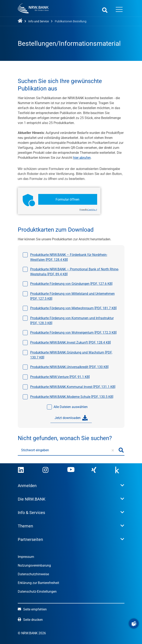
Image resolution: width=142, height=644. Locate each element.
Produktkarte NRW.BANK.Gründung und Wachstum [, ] (71, 355)
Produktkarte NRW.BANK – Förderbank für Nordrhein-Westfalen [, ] (69, 257)
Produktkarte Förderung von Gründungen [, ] (71, 284)
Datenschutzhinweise (33, 574)
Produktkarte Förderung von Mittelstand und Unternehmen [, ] (72, 296)
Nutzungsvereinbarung (34, 565)
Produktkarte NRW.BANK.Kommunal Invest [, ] (73, 387)
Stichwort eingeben (35, 450)
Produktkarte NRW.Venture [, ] (60, 377)
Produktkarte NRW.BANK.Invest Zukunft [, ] (70, 342)
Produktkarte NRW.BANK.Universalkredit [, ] (69, 367)
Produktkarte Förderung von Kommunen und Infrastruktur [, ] (72, 321)
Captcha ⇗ (88, 210)
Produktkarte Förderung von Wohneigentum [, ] (73, 333)
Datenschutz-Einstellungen (37, 592)
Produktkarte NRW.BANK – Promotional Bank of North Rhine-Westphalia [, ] (75, 272)
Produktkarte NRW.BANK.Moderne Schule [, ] (72, 397)
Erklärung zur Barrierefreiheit (38, 583)
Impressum (26, 557)
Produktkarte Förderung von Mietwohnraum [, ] (73, 308)
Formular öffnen (67, 199)
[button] (134, 624)
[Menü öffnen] (119, 10)
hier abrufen (82, 158)
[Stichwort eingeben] (68, 450)
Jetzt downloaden (71, 418)
